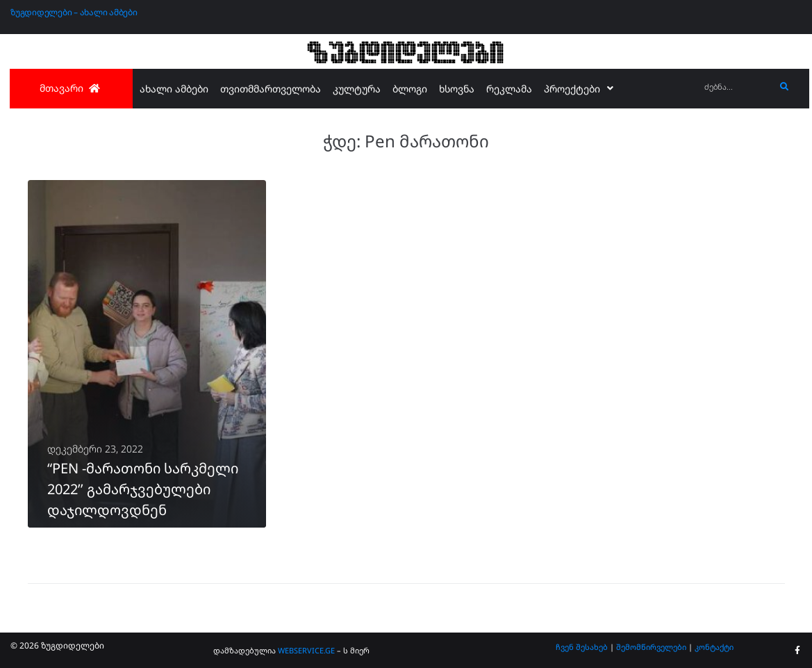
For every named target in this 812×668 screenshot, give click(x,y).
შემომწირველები (651, 647)
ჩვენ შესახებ (582, 647)
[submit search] (785, 87)
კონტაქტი (714, 647)
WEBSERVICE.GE (306, 650)
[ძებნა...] (736, 87)
